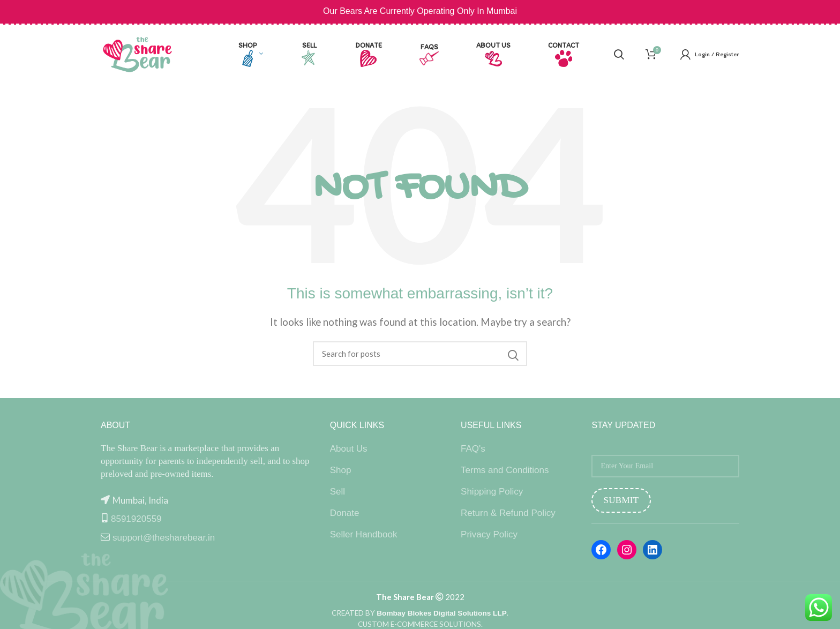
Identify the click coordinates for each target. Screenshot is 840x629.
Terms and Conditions (505, 470)
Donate (345, 513)
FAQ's (473, 449)
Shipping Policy (492, 492)
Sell (337, 492)
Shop (341, 470)
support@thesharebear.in (164, 538)
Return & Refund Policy (508, 513)
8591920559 (136, 519)
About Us (349, 449)
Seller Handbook (364, 534)
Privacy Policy (489, 534)
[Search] (420, 354)
